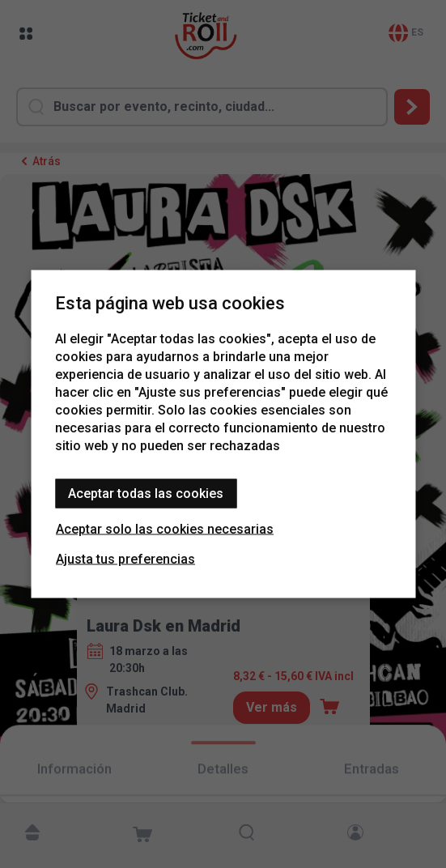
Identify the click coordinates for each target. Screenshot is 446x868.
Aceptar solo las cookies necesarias (165, 529)
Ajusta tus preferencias (125, 559)
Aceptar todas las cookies (146, 494)
